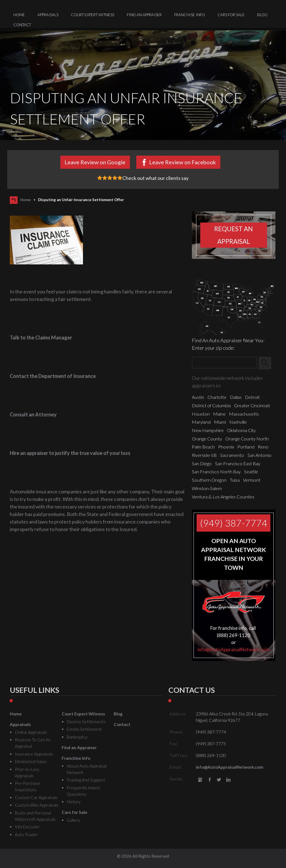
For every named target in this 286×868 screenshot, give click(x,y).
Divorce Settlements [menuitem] (86, 722)
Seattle (251, 472)
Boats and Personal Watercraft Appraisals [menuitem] (35, 816)
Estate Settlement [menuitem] (84, 729)
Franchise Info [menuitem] (190, 15)
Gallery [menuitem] (73, 820)
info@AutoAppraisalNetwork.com (233, 649)
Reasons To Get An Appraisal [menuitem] (33, 743)
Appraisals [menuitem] (48, 15)
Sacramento (232, 455)
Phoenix (226, 447)
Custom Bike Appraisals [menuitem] (37, 805)
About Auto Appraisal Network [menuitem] (87, 769)
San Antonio (259, 455)
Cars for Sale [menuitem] (231, 15)
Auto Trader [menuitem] (26, 835)
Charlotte (217, 397)
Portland (246, 447)
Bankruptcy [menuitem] (77, 737)
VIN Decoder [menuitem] (27, 827)
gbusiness (200, 780)
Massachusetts (244, 414)
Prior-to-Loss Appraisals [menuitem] (27, 772)
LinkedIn (228, 780)
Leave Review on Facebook (183, 162)
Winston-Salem (207, 488)
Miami (220, 422)
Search (267, 363)
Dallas (236, 397)
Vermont (252, 480)
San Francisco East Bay (238, 463)
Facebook (210, 780)
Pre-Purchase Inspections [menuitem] (28, 786)
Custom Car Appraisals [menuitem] (36, 797)
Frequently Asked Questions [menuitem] (83, 791)
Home (25, 200)
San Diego (202, 463)
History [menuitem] (74, 802)
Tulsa (235, 480)
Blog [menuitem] (262, 15)
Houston (201, 414)
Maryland (201, 422)
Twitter (219, 780)
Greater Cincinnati (252, 405)
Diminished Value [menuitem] (31, 761)
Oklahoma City (241, 430)
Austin (198, 397)
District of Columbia (211, 405)
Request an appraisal (233, 235)
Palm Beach (203, 447)
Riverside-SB (204, 455)
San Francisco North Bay (216, 472)
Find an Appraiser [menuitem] (144, 15)
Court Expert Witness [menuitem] (93, 15)
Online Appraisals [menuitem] (31, 732)
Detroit (252, 397)
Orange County (207, 439)
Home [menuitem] (19, 15)
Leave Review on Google (95, 162)
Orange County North (247, 439)
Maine (219, 414)
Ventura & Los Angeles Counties (223, 497)
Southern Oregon (209, 480)
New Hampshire (208, 430)
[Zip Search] (224, 363)
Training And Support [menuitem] (86, 780)
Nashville (238, 422)
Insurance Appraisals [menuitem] (34, 754)
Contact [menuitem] (22, 25)
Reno (263, 447)
